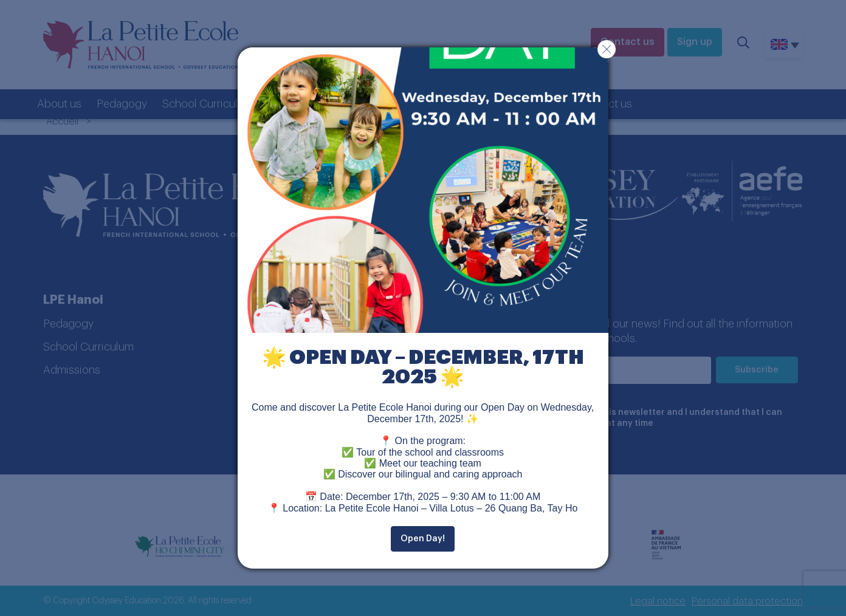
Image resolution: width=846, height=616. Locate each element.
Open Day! (423, 539)
